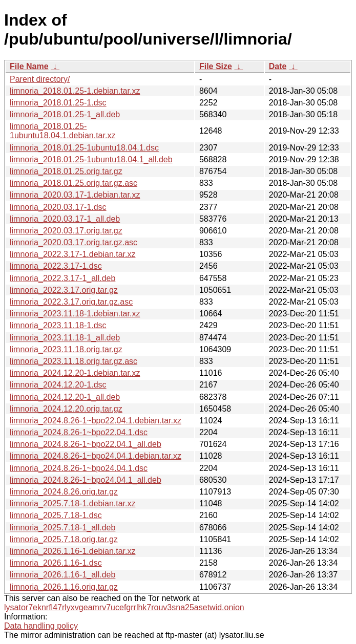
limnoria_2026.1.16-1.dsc (56, 563)
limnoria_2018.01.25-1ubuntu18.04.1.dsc (84, 148)
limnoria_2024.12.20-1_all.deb (65, 397)
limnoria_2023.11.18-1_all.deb (65, 338)
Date (278, 66)
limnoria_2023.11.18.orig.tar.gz (66, 349)
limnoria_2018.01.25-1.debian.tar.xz (75, 91)
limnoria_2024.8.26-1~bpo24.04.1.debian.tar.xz (96, 456)
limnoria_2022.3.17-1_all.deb (62, 278)
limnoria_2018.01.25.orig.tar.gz (66, 171)
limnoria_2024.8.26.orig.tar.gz (64, 492)
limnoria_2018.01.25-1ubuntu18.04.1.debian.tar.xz (62, 131)
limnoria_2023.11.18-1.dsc (58, 325)
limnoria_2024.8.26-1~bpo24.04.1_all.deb (86, 480)
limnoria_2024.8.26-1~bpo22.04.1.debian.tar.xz (96, 421)
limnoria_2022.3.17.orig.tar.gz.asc (71, 302)
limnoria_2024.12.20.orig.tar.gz (66, 409)
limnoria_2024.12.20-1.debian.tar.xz (75, 373)
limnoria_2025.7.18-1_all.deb (62, 528)
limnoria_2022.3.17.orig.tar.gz (64, 290)
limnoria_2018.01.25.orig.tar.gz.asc (74, 183)
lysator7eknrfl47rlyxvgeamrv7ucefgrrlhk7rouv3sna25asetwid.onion (124, 607)
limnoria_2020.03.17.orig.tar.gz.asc (74, 242)
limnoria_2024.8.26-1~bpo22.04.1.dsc (79, 432)
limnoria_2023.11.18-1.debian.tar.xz (75, 314)
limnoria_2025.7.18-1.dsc (56, 515)
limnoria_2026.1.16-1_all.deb (62, 575)
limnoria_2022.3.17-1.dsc (56, 266)
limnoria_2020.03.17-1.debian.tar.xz (75, 195)
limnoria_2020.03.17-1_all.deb (65, 219)
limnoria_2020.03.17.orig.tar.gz (66, 231)
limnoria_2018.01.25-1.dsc (58, 103)
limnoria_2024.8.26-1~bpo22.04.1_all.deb (86, 444)
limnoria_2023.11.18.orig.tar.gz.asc (74, 361)
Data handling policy (41, 626)
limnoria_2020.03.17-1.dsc (58, 207)
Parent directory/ (40, 79)
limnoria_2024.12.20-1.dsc (58, 385)
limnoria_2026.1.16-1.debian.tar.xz (73, 551)
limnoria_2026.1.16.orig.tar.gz (64, 587)
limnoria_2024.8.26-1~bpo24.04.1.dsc (79, 468)
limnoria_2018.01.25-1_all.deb (65, 114)
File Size (216, 66)
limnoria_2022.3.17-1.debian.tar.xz (73, 254)
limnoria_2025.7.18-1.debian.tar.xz (73, 503)
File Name (29, 66)
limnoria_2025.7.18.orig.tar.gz (64, 539)
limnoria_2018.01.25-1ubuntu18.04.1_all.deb (91, 159)
